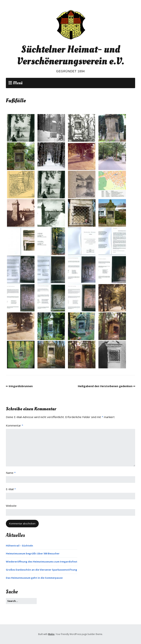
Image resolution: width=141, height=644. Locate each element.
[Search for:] (21, 601)
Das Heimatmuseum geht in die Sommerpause (34, 578)
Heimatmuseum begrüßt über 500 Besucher (33, 553)
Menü (18, 83)
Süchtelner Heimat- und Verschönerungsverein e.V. (70, 55)
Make (51, 634)
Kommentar (15, 425)
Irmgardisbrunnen (21, 386)
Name (11, 473)
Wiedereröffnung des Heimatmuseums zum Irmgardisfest (42, 562)
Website (11, 506)
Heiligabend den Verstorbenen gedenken (105, 386)
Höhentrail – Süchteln (19, 546)
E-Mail (11, 489)
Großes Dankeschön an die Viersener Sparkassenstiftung (41, 570)
